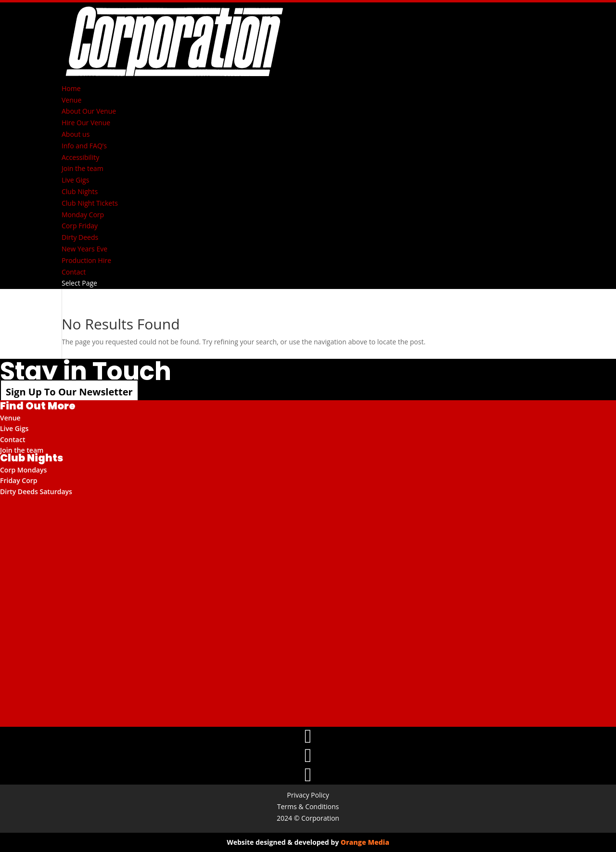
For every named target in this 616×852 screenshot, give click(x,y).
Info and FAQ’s (84, 146)
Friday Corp (19, 480)
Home (71, 88)
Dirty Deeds (80, 237)
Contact (74, 272)
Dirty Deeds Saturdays (36, 492)
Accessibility (80, 157)
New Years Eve (84, 249)
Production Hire (86, 260)
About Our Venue (89, 111)
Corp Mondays (23, 470)
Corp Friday (80, 226)
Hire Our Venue (86, 123)
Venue (71, 100)
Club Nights (80, 191)
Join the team (83, 168)
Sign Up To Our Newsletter (69, 392)
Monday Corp (83, 215)
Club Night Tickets (90, 203)
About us (76, 134)
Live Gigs (75, 180)
